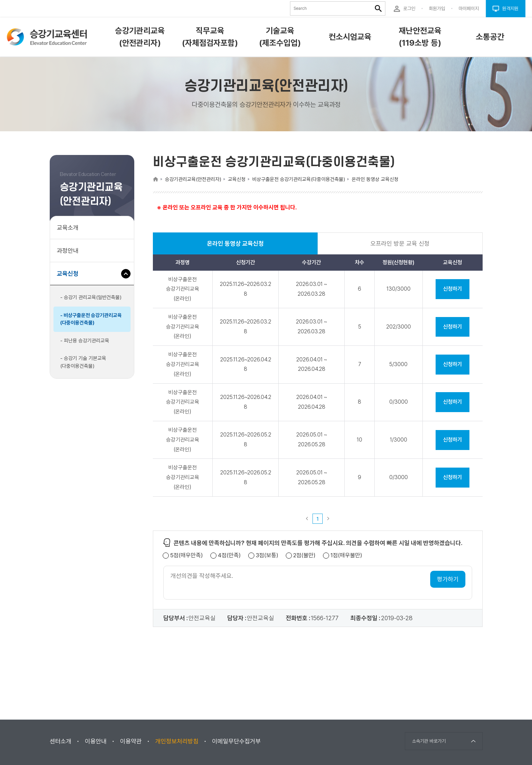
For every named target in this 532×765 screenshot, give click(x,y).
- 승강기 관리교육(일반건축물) (91, 297)
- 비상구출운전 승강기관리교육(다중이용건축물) (91, 319)
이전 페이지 (307, 519)
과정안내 (68, 251)
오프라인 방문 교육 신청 (400, 243)
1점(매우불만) (346, 555)
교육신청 (70, 277)
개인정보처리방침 (177, 741)
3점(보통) (267, 555)
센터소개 (61, 741)
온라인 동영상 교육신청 (235, 247)
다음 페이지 (328, 519)
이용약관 (131, 741)
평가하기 (448, 579)
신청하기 (453, 289)
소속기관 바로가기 (429, 741)
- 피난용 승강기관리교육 (85, 341)
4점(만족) (229, 555)
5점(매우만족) (187, 555)
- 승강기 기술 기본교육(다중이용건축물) (83, 362)
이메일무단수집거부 (236, 741)
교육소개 (68, 228)
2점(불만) (304, 555)
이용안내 (96, 741)
